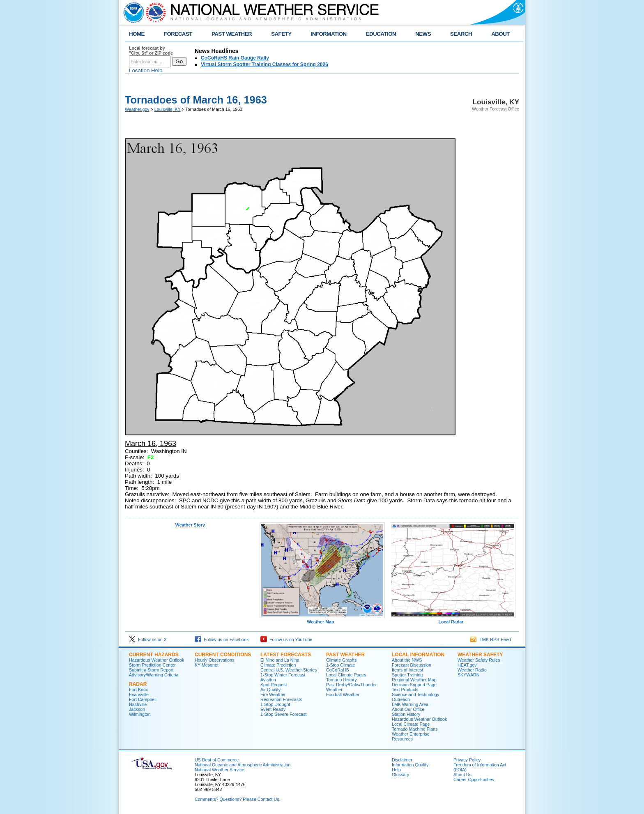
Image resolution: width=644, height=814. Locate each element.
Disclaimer (402, 760)
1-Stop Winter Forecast (283, 675)
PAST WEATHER (232, 34)
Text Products (405, 690)
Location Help (146, 70)
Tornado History (342, 680)
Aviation (268, 680)
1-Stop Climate (340, 665)
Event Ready (273, 709)
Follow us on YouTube (286, 639)
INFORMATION (329, 34)
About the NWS (407, 660)
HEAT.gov (467, 665)
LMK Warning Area (410, 704)
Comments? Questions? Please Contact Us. (237, 799)
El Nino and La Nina (280, 660)
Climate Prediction (278, 665)
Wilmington (140, 714)
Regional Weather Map (414, 680)
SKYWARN (468, 675)
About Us (462, 775)
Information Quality (410, 765)
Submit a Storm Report (151, 670)
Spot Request (274, 685)
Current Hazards (154, 655)
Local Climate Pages (346, 675)
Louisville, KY (168, 109)
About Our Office (408, 709)
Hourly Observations (215, 660)
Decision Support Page (414, 685)
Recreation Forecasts (281, 699)
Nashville (138, 704)
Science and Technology (415, 694)
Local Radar (453, 620)
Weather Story (190, 525)
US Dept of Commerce (217, 760)
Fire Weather (273, 694)
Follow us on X (148, 639)
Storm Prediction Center (152, 665)
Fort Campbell (143, 699)
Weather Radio (472, 670)
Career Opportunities (474, 780)
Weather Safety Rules (479, 660)
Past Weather (345, 655)
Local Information (418, 655)
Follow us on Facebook (222, 639)
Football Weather (343, 694)
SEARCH (461, 34)
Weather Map (322, 620)
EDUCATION (381, 34)
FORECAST (178, 34)
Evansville (139, 694)
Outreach (401, 699)
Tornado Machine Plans (415, 729)
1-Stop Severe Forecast (284, 714)
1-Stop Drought (275, 704)
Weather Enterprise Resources (411, 736)
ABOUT (500, 34)
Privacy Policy (467, 760)
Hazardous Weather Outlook (156, 660)
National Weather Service (220, 770)
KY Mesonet (207, 665)
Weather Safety (480, 655)
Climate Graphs (341, 660)
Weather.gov (137, 109)
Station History (406, 714)
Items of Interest (407, 670)
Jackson (137, 709)
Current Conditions (223, 655)
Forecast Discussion (412, 665)
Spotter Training (407, 675)
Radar (138, 684)
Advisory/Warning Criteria (154, 675)
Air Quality (270, 690)
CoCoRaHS (338, 670)
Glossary (400, 775)
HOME (137, 34)
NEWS (423, 34)
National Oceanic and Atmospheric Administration (243, 765)
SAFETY (281, 34)
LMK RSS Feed (491, 639)
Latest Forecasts (286, 655)
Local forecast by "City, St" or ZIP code (151, 51)
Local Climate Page (411, 724)
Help (396, 770)
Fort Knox (138, 690)
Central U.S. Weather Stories (289, 670)
